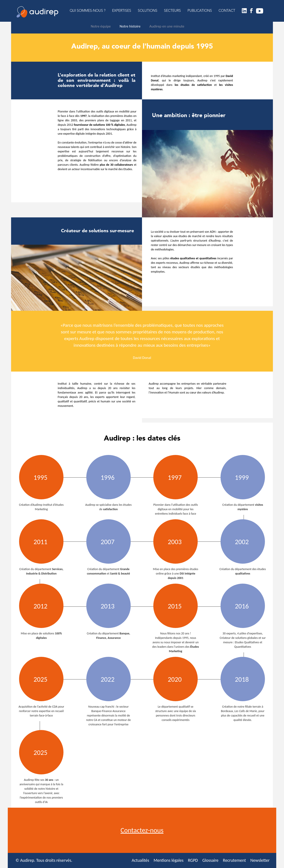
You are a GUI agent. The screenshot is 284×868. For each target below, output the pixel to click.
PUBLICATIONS (200, 11)
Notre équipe (101, 26)
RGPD (193, 860)
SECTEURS (172, 11)
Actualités (141, 860)
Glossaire (210, 860)
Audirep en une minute (167, 26)
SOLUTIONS (148, 11)
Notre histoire (130, 26)
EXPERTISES (122, 11)
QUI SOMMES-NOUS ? (88, 11)
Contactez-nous (142, 830)
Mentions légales (169, 860)
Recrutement (235, 860)
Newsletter (260, 860)
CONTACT (227, 11)
